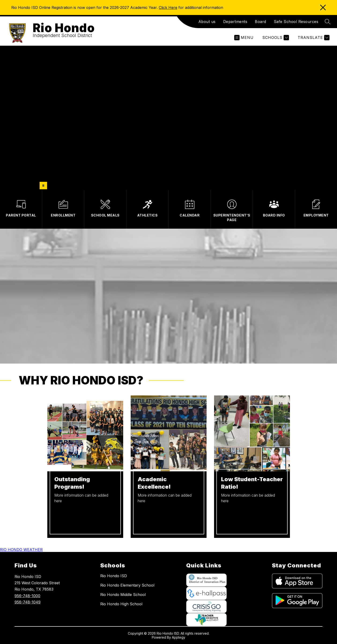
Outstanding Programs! (72, 483)
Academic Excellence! (154, 483)
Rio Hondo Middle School (123, 595)
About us (207, 22)
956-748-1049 (28, 602)
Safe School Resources (296, 22)
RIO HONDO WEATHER (21, 550)
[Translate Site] (313, 38)
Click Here (168, 7)
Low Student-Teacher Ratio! (252, 483)
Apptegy (179, 637)
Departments (235, 22)
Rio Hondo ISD (114, 576)
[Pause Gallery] (43, 186)
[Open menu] (244, 38)
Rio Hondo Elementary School (127, 585)
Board (261, 22)
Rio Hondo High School (121, 604)
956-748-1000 (27, 596)
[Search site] (328, 22)
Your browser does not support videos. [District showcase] (168, 118)
